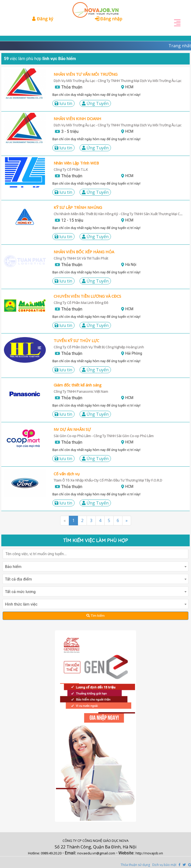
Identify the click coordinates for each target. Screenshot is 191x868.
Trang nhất (180, 46)
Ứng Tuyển (95, 103)
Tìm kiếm (95, 616)
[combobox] (95, 566)
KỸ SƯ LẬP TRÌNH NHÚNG (78, 207)
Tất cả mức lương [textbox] (20, 592)
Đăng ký (42, 19)
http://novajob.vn (149, 853)
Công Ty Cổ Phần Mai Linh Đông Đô (81, 303)
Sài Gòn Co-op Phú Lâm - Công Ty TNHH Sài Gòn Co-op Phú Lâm (104, 436)
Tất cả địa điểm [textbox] (18, 579)
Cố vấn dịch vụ (67, 474)
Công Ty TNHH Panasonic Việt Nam (81, 391)
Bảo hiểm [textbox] (13, 567)
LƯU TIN (63, 103)
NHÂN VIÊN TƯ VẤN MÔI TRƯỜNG (86, 74)
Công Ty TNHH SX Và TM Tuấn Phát (81, 258)
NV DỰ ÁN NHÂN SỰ (72, 429)
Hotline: (34, 853)
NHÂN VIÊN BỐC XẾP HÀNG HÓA (84, 252)
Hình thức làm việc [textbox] (21, 604)
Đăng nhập (109, 19)
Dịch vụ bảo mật (164, 865)
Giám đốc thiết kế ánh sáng (78, 385)
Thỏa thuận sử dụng (135, 865)
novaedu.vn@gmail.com (96, 853)
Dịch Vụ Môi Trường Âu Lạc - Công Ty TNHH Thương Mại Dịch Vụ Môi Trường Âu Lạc (117, 125)
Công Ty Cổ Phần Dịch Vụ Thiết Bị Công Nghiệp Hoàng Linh (99, 347)
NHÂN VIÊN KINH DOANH (77, 119)
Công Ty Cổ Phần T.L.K (71, 169)
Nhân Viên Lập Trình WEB (76, 163)
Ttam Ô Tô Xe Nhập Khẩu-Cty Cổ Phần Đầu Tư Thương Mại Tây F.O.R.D (108, 480)
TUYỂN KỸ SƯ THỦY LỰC (76, 341)
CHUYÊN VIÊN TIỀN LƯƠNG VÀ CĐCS (87, 296)
